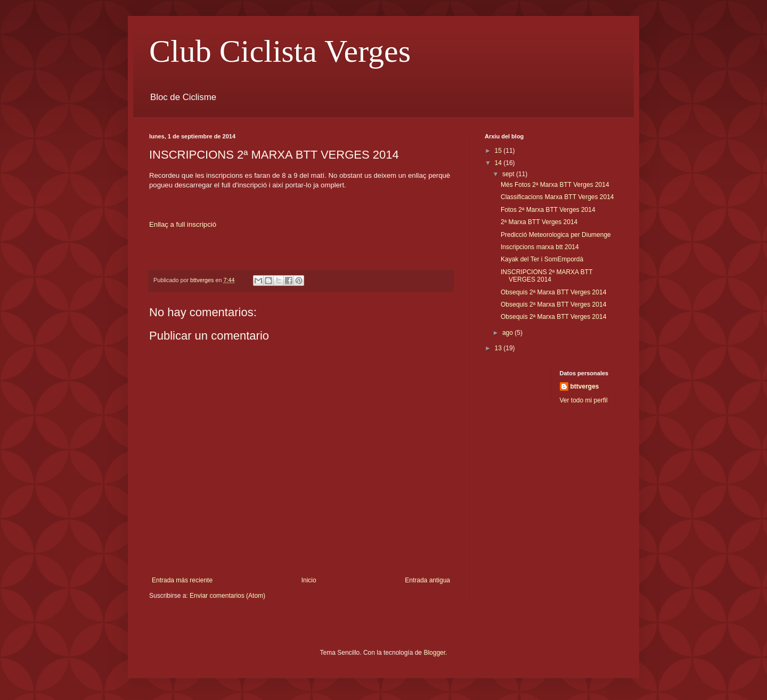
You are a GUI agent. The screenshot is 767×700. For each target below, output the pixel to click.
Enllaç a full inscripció (183, 224)
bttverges (585, 386)
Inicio (309, 580)
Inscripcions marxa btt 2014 (540, 247)
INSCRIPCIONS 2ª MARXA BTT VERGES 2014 (546, 276)
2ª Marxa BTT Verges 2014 (539, 222)
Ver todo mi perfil (584, 400)
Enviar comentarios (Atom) (227, 596)
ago (508, 333)
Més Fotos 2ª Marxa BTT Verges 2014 (555, 185)
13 (499, 348)
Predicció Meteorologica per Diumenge (556, 235)
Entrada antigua (427, 580)
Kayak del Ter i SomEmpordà (542, 259)
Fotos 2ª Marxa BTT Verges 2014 (548, 210)
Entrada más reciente (182, 580)
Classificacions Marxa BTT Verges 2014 (557, 197)
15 (499, 151)
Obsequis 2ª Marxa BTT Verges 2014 (553, 292)
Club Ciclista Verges (280, 51)
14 (499, 163)
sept (509, 174)
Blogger (434, 653)
